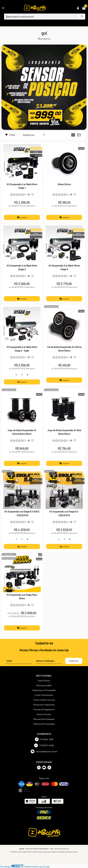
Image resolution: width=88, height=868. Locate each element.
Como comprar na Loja (44, 700)
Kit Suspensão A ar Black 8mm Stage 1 (22, 186)
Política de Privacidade (44, 724)
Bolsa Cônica (64, 184)
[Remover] (16, 375)
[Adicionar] (27, 375)
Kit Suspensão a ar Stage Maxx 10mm (22, 597)
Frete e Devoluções (44, 695)
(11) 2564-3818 (44, 739)
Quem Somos (44, 681)
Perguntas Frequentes (44, 705)
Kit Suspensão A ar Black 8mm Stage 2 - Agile (22, 349)
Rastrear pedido (44, 685)
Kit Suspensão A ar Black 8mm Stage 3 (22, 267)
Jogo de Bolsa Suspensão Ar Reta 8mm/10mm (64, 432)
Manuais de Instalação (44, 719)
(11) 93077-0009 (44, 745)
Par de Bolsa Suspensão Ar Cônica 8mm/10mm (64, 349)
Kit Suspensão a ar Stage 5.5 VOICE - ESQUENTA (22, 513)
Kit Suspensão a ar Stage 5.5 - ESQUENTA (64, 513)
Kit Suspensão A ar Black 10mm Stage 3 (64, 267)
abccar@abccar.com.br (44, 751)
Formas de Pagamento (44, 709)
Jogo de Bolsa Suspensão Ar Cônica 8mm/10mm (22, 432)
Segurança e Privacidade (44, 690)
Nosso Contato (44, 714)
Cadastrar (74, 661)
